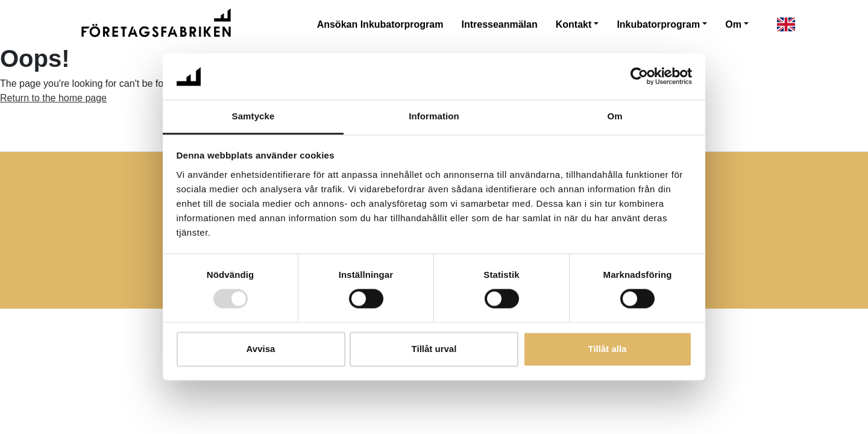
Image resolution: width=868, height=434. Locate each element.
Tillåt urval (434, 349)
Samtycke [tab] (253, 116)
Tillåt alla (608, 349)
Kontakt (574, 24)
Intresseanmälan (499, 24)
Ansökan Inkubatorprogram (380, 24)
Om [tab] (615, 116)
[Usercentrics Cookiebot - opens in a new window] (639, 77)
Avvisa (261, 349)
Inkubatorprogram (658, 24)
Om (733, 24)
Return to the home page (53, 98)
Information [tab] (434, 116)
